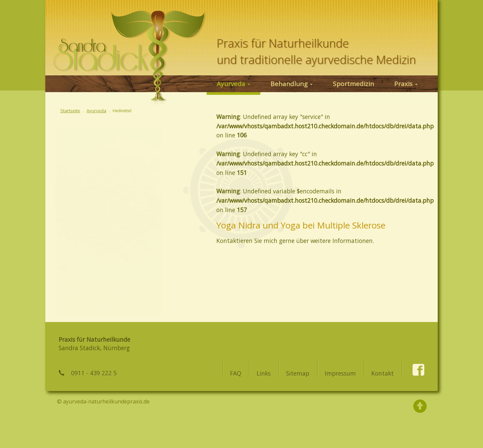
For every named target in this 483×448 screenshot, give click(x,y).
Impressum (340, 373)
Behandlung (291, 84)
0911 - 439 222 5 (94, 373)
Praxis (406, 84)
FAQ (236, 373)
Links (264, 373)
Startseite (70, 111)
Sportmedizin (353, 84)
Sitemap (298, 373)
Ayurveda (233, 84)
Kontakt (383, 373)
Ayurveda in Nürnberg (101, 45)
